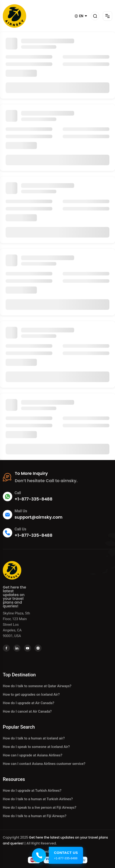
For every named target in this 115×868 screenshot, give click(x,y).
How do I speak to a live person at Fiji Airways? (40, 807)
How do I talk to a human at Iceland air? (34, 738)
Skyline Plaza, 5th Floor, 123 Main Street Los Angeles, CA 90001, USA (16, 625)
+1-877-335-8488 (33, 499)
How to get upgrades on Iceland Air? (31, 694)
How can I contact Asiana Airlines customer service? (44, 764)
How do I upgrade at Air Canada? (29, 703)
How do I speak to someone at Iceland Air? (36, 747)
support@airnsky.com (38, 517)
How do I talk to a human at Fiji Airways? (35, 816)
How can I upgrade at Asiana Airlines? (33, 755)
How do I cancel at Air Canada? (27, 711)
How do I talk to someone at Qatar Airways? (37, 686)
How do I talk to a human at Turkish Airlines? (38, 799)
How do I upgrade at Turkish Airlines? (32, 791)
